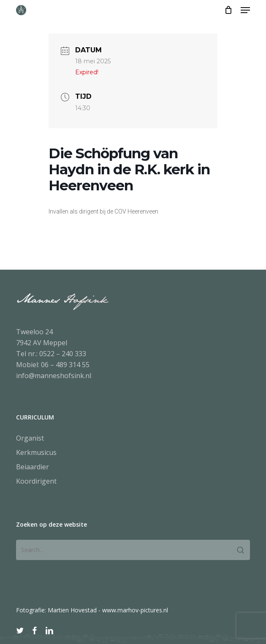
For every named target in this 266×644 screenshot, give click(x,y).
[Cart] (228, 10)
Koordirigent (36, 481)
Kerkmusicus (36, 452)
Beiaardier (33, 467)
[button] (245, 10)
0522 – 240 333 (63, 354)
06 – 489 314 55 (65, 365)
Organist (30, 438)
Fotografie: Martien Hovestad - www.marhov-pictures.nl (92, 610)
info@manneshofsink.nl (54, 376)
